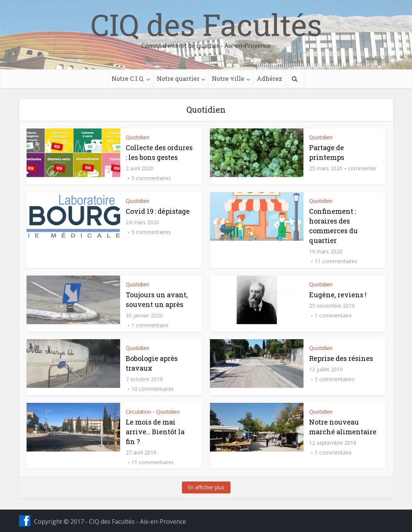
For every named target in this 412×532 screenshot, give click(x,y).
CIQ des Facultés (206, 24)
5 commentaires (151, 178)
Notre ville (228, 78)
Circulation (138, 412)
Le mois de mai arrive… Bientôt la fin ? (155, 432)
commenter (362, 168)
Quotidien (138, 137)
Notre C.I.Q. (128, 78)
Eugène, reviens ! (338, 295)
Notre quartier (178, 78)
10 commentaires (153, 389)
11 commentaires (336, 261)
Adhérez (269, 78)
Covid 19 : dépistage (158, 211)
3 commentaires (335, 379)
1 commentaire (150, 325)
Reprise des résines (341, 358)
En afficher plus (206, 487)
